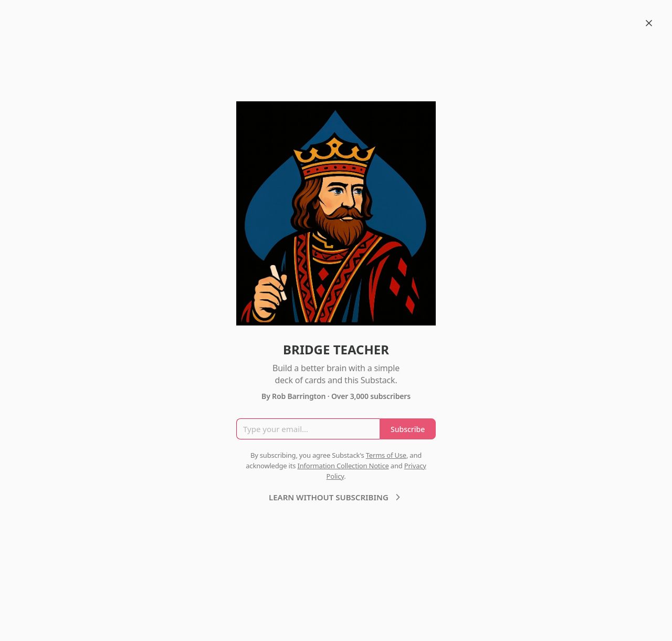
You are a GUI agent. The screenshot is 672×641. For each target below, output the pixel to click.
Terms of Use (386, 455)
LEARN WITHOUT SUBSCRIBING (336, 497)
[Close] (649, 23)
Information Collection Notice (343, 466)
